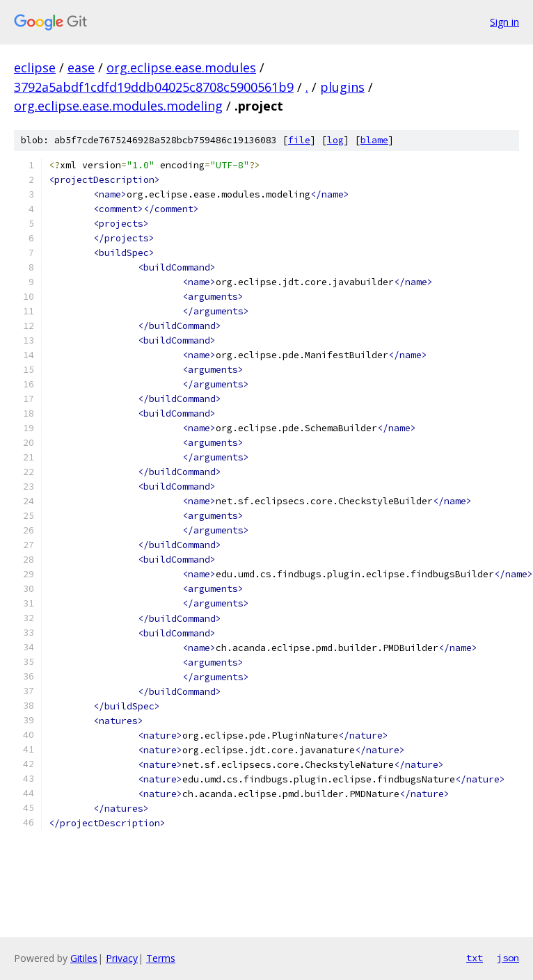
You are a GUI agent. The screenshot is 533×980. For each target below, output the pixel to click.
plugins (342, 87)
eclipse (35, 67)
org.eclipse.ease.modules (181, 67)
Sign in (504, 22)
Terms (161, 958)
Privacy (122, 958)
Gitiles (84, 958)
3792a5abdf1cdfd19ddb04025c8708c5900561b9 (154, 87)
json (508, 958)
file (299, 140)
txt (475, 958)
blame (374, 140)
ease (81, 67)
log (335, 140)
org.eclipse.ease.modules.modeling (118, 106)
